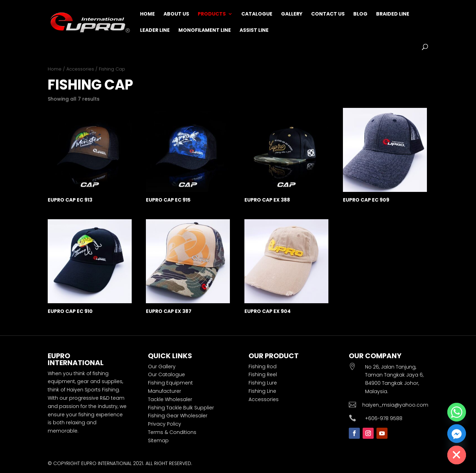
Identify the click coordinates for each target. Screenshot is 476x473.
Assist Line (254, 31)
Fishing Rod (263, 367)
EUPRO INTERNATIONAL (106, 463)
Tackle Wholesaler (170, 399)
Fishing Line (262, 391)
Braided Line (393, 14)
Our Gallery (162, 367)
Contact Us (328, 14)
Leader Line (155, 31)
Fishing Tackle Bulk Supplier (181, 408)
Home (147, 14)
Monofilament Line (205, 31)
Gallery (292, 14)
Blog (360, 14)
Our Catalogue (166, 374)
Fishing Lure (263, 383)
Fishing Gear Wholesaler (178, 416)
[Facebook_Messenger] (457, 434)
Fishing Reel (263, 374)
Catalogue (257, 14)
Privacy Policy (165, 424)
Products (212, 14)
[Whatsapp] (457, 412)
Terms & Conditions (172, 432)
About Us (176, 14)
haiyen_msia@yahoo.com (395, 405)
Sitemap (158, 440)
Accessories (80, 69)
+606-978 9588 (384, 418)
